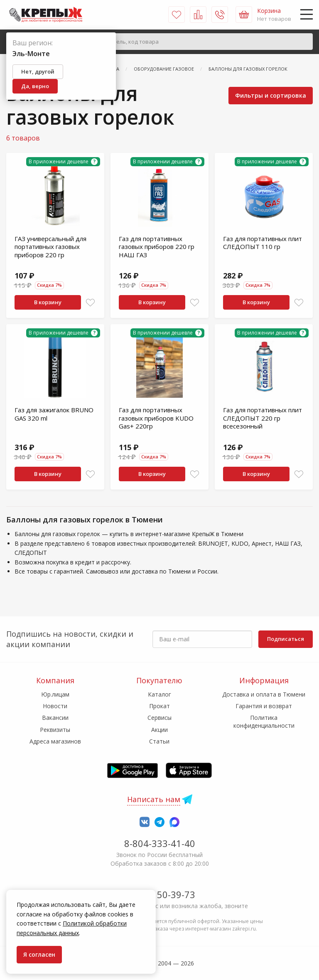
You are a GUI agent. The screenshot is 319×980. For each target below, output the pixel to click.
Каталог (159, 694)
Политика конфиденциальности (264, 721)
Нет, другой (38, 71)
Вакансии (55, 718)
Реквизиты (55, 730)
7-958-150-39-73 (160, 894)
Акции (159, 730)
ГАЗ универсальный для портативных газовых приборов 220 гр (50, 247)
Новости (55, 706)
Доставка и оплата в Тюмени (264, 694)
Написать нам (154, 799)
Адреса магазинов (55, 741)
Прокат (159, 706)
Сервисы (159, 718)
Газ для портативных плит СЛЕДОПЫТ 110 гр (263, 243)
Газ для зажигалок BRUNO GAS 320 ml (54, 414)
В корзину (48, 302)
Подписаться (286, 639)
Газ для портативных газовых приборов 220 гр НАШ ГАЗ (157, 247)
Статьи (159, 741)
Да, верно (35, 86)
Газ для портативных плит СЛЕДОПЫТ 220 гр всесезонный (263, 418)
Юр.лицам (55, 694)
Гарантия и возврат (264, 706)
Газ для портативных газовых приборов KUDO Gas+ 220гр (156, 418)
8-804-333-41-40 (160, 843)
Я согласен (39, 954)
